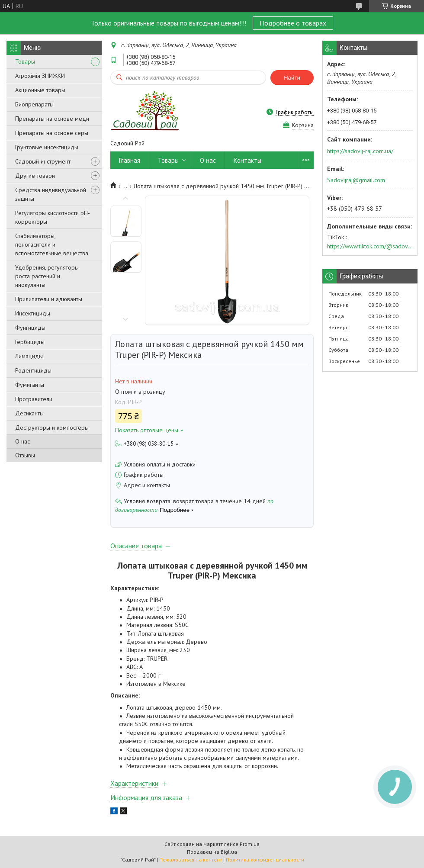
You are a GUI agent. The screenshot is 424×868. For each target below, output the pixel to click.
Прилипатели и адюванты (49, 299)
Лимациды (29, 356)
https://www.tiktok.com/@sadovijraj (370, 246)
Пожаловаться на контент (191, 860)
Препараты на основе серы (52, 133)
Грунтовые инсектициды (47, 147)
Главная (130, 160)
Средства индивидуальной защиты (51, 194)
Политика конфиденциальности (265, 860)
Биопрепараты (34, 104)
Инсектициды (33, 313)
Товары (25, 61)
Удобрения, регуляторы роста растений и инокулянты (47, 276)
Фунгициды (30, 328)
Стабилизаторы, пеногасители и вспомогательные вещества (52, 244)
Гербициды (30, 342)
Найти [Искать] (292, 78)
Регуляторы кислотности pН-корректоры (53, 217)
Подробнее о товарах (293, 23)
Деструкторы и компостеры (52, 428)
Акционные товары (40, 90)
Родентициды (33, 370)
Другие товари (35, 176)
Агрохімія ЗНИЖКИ (40, 76)
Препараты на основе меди (52, 119)
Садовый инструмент (43, 161)
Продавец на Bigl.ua (212, 852)
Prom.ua (250, 844)
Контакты (247, 160)
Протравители (34, 399)
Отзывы (25, 455)
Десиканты (29, 413)
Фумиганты (30, 385)
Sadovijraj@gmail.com (356, 180)
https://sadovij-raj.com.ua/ (360, 151)
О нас (22, 441)
